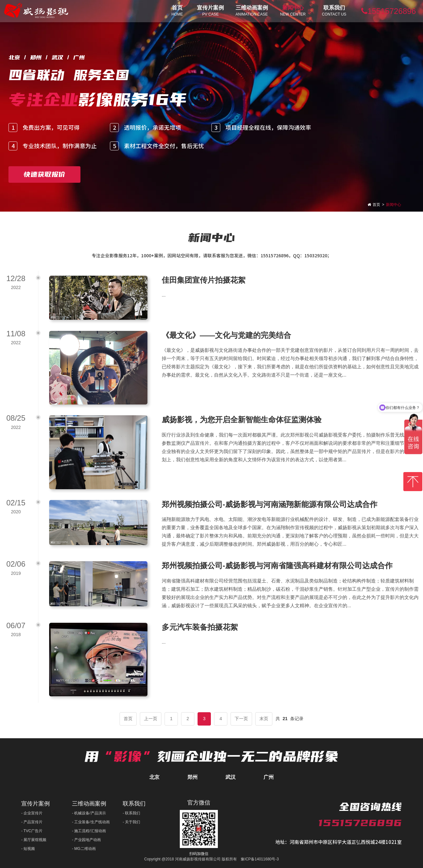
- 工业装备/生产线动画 (91, 822)
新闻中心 (394, 205)
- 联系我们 (131, 813)
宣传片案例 (36, 804)
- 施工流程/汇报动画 (89, 831)
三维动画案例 (89, 804)
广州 (269, 777)
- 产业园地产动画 (86, 840)
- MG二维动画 (84, 849)
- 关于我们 (131, 822)
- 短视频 (28, 849)
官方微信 (199, 803)
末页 (264, 719)
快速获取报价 (44, 174)
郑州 (192, 777)
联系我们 (134, 804)
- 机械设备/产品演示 (89, 813)
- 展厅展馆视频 (34, 840)
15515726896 (389, 11)
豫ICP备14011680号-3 (260, 859)
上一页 (151, 719)
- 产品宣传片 (32, 822)
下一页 (241, 719)
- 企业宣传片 (32, 813)
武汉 (231, 777)
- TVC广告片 (32, 831)
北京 (154, 777)
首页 (376, 205)
